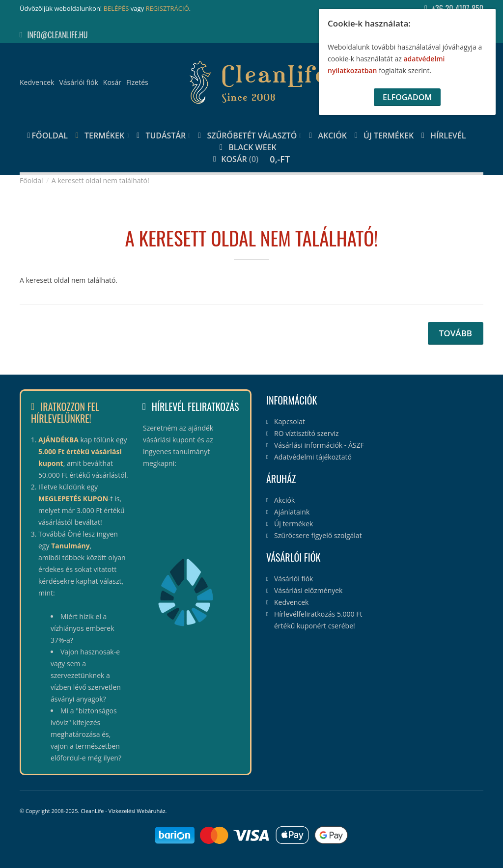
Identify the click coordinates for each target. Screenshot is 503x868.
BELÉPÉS (116, 8)
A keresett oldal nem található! (100, 180)
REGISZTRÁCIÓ (168, 8)
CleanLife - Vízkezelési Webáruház (123, 811)
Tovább (456, 333)
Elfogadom (407, 97)
